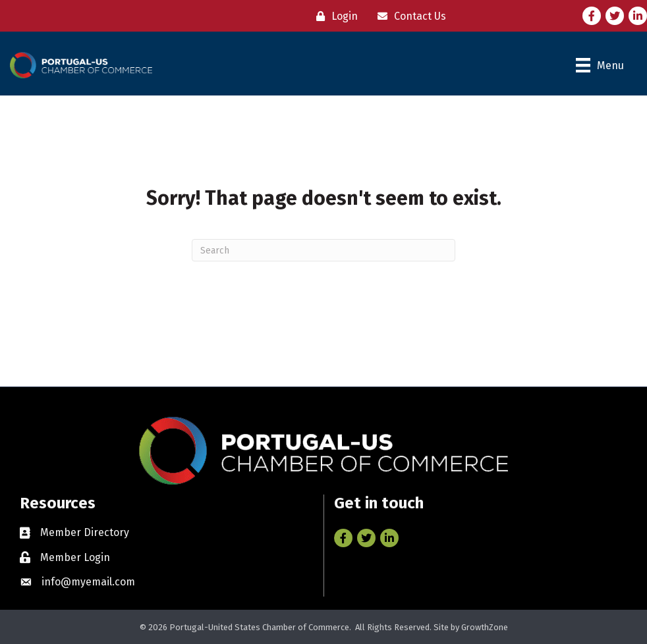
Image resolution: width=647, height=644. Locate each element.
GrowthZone (485, 627)
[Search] (323, 250)
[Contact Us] (408, 16)
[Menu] (600, 65)
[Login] (334, 16)
